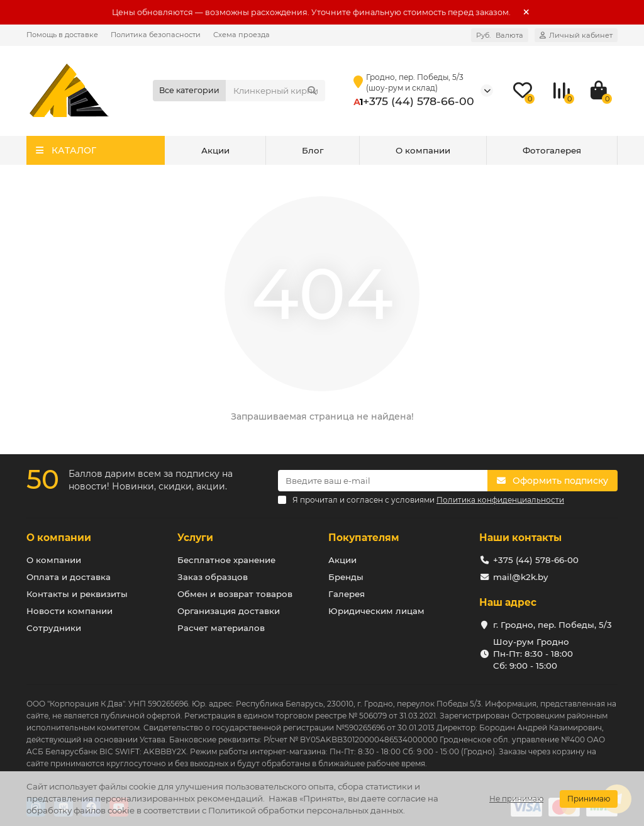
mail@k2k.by (520, 577)
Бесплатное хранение (226, 560)
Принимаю (589, 799)
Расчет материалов (221, 628)
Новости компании (69, 611)
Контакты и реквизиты (77, 594)
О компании (423, 150)
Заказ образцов (213, 577)
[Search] (275, 91)
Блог (313, 150)
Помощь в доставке (62, 35)
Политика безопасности (156, 35)
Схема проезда (241, 35)
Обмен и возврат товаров (235, 594)
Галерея (347, 594)
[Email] (383, 481)
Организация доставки (229, 611)
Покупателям (364, 538)
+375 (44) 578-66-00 (419, 101)
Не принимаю (516, 799)
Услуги (195, 538)
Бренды (346, 577)
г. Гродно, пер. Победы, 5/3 (552, 625)
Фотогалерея (552, 150)
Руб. (500, 35)
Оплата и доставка (69, 577)
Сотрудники (54, 628)
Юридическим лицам (376, 611)
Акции (215, 150)
